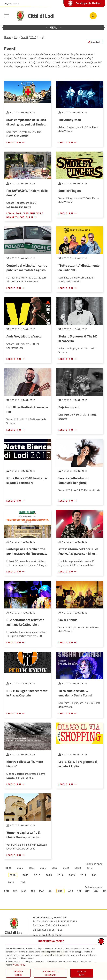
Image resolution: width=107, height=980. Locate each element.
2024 (32, 868)
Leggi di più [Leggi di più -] (66, 288)
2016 (37, 875)
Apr (33, 891)
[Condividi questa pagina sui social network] (95, 42)
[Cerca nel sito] (93, 16)
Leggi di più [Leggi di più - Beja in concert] (66, 430)
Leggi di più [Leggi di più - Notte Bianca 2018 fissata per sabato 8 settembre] (14, 501)
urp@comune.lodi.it (44, 930)
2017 (26, 875)
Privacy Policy (19, 965)
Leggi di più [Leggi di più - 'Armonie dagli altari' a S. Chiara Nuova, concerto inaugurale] (14, 855)
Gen (7, 891)
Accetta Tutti (82, 973)
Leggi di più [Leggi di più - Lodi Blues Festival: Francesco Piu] (14, 430)
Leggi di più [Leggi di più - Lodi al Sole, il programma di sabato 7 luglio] (66, 784)
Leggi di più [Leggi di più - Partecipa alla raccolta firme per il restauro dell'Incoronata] (14, 572)
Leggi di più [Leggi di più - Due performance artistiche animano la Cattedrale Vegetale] (14, 642)
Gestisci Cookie (18, 973)
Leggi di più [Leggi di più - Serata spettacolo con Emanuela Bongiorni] (66, 501)
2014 (60, 875)
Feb (15, 891)
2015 (49, 875)
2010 (11, 882)
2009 (23, 882)
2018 (33, 37)
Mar (24, 891)
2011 (95, 875)
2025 (20, 868)
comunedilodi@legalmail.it (47, 935)
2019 (89, 868)
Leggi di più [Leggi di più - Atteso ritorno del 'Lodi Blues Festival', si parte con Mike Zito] (66, 572)
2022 (55, 868)
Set (79, 891)
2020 (78, 868)
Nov (96, 891)
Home (7, 37)
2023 (43, 868)
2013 (72, 875)
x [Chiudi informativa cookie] (101, 941)
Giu (51, 891)
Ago (71, 891)
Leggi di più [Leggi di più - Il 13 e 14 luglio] (14, 713)
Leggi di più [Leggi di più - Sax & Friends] (66, 642)
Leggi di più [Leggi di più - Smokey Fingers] (66, 213)
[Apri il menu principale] (8, 17)
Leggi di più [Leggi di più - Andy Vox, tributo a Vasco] (14, 359)
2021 (66, 868)
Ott (88, 891)
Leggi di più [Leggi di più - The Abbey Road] (66, 142)
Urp (16, 37)
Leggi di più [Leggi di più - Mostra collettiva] (14, 784)
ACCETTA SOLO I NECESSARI (50, 973)
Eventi (24, 37)
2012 (83, 875)
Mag (42, 891)
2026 (9, 868)
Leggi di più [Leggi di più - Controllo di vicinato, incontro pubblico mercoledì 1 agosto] (14, 288)
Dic (104, 891)
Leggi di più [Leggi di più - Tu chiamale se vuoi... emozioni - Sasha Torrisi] (66, 713)
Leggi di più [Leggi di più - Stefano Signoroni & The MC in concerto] (66, 359)
